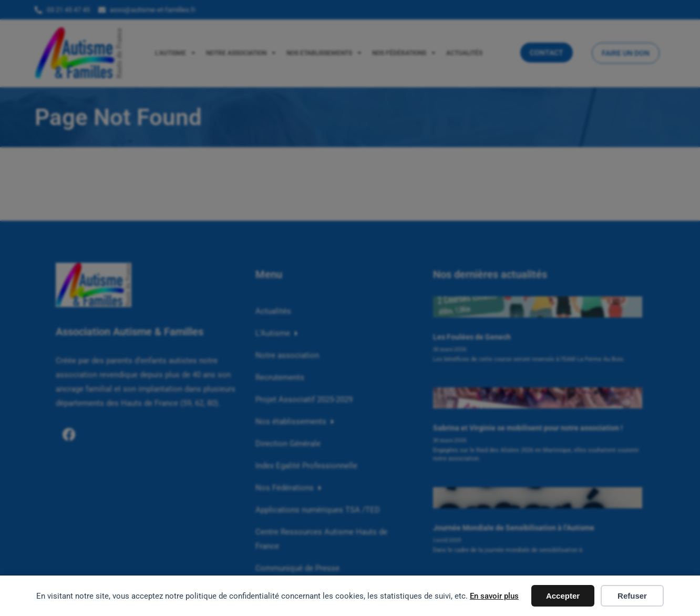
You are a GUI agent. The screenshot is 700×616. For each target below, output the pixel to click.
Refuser (632, 596)
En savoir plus (494, 596)
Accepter (563, 596)
